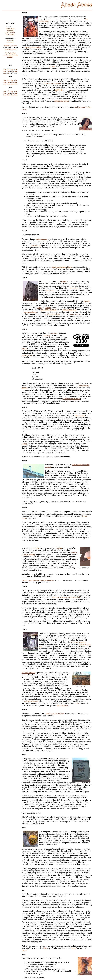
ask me (52, 67)
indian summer (41, 239)
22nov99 (24, 231)
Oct (8, 77)
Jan (5, 73)
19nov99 (24, 329)
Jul (12, 75)
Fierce (70, 267)
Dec (16, 88)
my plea (36, 548)
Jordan (59, 548)
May (5, 75)
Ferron (73, 948)
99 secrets (10, 43)
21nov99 (24, 278)
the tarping (50, 290)
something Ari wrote (10, 48)
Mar (12, 73)
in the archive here (62, 101)
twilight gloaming (31, 701)
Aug (15, 75)
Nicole (48, 308)
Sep (5, 77)
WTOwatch (10, 37)
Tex (46, 948)
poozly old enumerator (71, 399)
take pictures (80, 415)
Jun (9, 75)
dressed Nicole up (69, 310)
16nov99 (24, 461)
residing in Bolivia (52, 314)
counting (46, 335)
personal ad (36, 246)
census (54, 333)
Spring (24, 444)
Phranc (24, 950)
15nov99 (24, 508)
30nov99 (24, 13)
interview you (27, 355)
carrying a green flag (33, 47)
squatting (10, 59)
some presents (76, 314)
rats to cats (10, 45)
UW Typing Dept (10, 55)
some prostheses (30, 312)
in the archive (62, 706)
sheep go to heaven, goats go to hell (66, 597)
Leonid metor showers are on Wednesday (38, 580)
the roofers (74, 288)
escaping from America (10, 57)
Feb (8, 73)
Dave (40, 308)
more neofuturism (10, 52)
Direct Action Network (52, 83)
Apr (16, 73)
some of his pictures (48, 310)
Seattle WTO (10, 31)
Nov (12, 88)
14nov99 (24, 544)
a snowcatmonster (59, 267)
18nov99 (24, 407)
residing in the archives (55, 714)
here (78, 703)
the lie (64, 282)
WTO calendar (10, 35)
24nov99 (24, 160)
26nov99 (24, 113)
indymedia (10, 33)
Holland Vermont (28, 673)
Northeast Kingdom (78, 642)
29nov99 (24, 75)
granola (87, 301)
